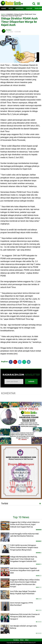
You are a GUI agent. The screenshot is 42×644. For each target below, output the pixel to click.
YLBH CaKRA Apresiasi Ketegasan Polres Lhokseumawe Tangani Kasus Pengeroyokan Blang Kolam (24, 547)
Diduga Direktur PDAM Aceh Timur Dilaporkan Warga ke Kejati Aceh (19, 22)
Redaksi (16, 640)
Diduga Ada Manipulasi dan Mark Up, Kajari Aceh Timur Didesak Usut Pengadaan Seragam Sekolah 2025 (24, 559)
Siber (27, 640)
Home (4, 8)
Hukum (29, 8)
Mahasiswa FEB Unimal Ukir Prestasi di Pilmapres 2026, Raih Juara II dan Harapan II (25, 617)
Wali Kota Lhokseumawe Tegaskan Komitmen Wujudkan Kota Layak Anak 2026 (25, 570)
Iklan (22, 640)
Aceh (11, 8)
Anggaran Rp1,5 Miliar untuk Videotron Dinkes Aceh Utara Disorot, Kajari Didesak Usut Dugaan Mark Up (25, 524)
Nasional (20, 8)
